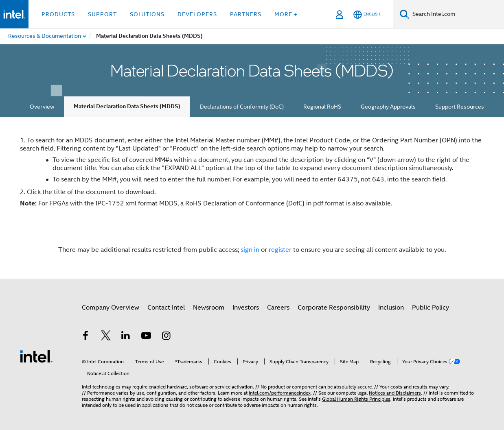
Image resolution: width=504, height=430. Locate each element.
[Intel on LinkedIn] (126, 337)
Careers (278, 308)
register (280, 250)
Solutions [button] (147, 14)
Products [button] (58, 14)
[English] (367, 14)
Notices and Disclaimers (395, 393)
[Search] (404, 14)
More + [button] (286, 14)
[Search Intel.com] (457, 14)
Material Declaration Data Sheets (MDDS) (127, 106)
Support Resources (460, 107)
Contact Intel (166, 308)
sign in (250, 250)
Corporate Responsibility (334, 308)
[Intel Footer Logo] (36, 356)
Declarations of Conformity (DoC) (242, 107)
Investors (246, 308)
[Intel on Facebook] (85, 337)
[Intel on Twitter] (106, 337)
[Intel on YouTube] (146, 337)
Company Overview (111, 308)
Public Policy (431, 308)
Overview (42, 107)
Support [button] (102, 14)
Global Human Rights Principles (356, 399)
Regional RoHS (322, 107)
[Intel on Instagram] (166, 337)
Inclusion (391, 308)
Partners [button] (246, 14)
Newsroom (209, 308)
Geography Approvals (388, 107)
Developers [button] (197, 14)
